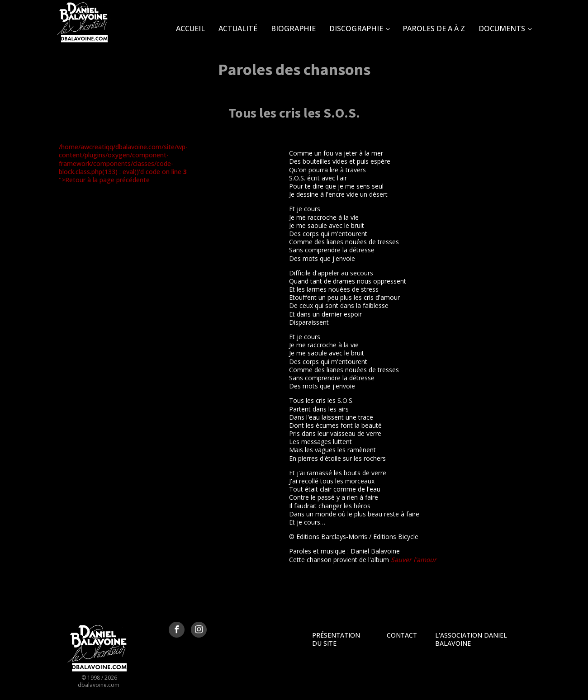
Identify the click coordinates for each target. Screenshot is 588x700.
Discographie (356, 28)
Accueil (190, 28)
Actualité (238, 28)
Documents (502, 28)
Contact (402, 635)
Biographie (293, 28)
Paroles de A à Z (434, 28)
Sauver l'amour (414, 560)
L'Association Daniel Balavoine (471, 639)
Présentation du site (336, 639)
